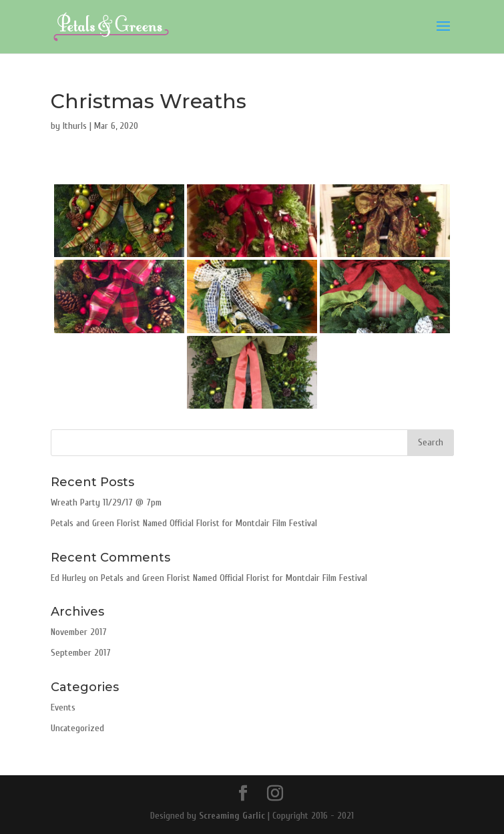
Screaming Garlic (232, 816)
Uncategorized (77, 728)
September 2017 (81, 653)
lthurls (75, 126)
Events (63, 707)
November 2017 (79, 632)
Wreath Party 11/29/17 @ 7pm (106, 502)
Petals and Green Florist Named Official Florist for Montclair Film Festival (184, 523)
